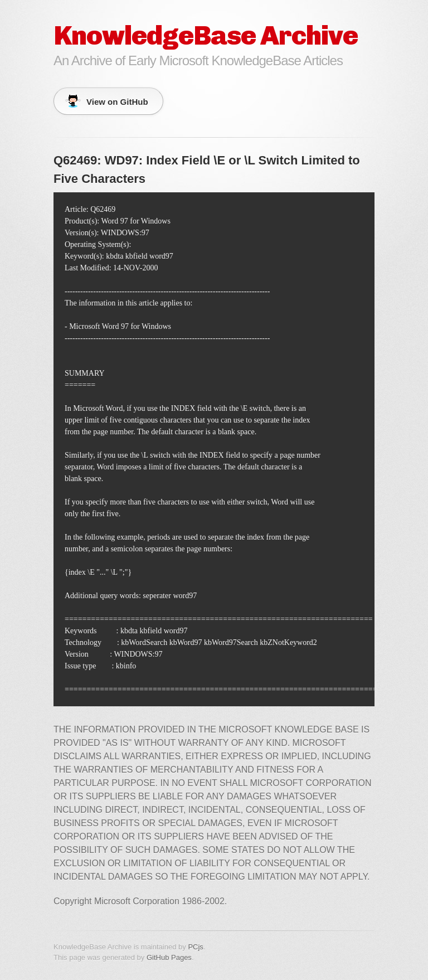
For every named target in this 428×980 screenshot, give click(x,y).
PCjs (195, 947)
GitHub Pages (169, 957)
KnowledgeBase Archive (206, 35)
